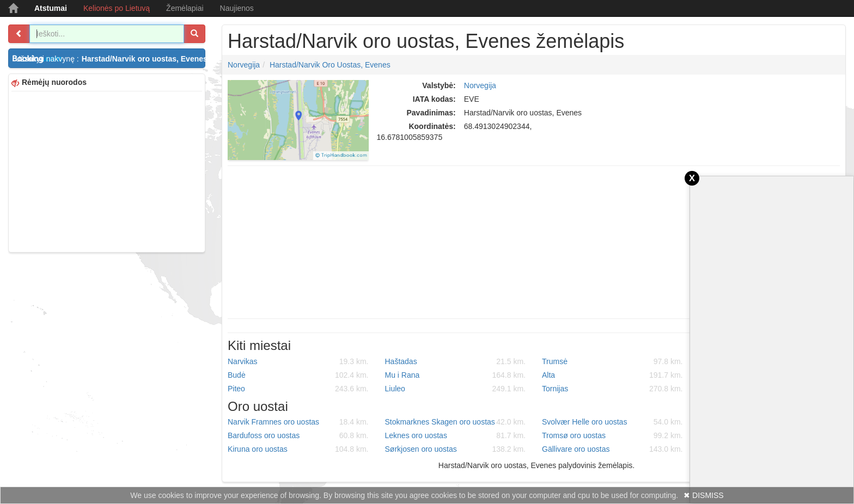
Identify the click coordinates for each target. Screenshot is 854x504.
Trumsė (612, 361)
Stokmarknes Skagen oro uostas (456, 422)
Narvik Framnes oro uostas (298, 422)
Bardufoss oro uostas (298, 435)
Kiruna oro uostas (298, 449)
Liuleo (456, 389)
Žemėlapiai (185, 8)
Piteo (298, 389)
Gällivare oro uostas (612, 449)
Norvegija (244, 65)
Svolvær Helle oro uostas (612, 422)
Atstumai (51, 8)
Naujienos (237, 8)
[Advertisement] (107, 170)
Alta (612, 375)
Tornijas (612, 389)
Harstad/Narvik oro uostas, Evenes (330, 65)
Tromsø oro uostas (612, 435)
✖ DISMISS (703, 495)
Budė (298, 375)
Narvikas (298, 361)
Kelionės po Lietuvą (117, 8)
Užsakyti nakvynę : (110, 59)
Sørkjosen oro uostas (456, 449)
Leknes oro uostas (456, 435)
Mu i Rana (456, 375)
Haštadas (456, 361)
